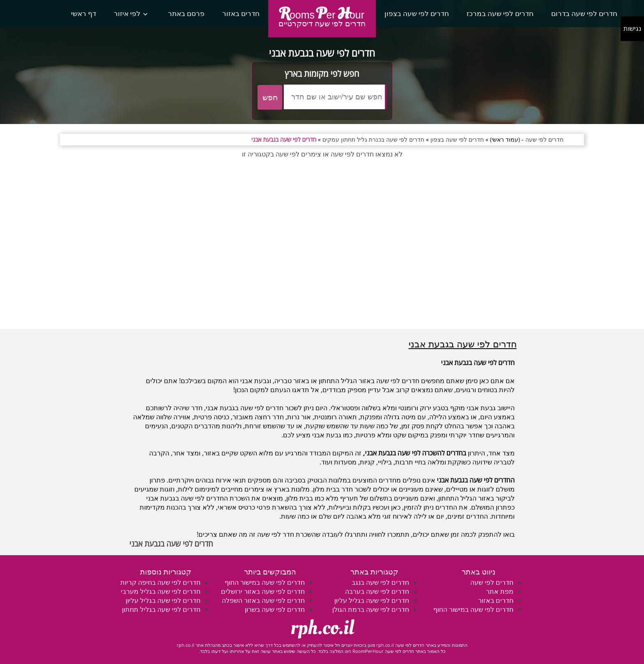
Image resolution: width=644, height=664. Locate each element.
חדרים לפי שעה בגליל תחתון (161, 609)
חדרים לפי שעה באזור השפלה (263, 600)
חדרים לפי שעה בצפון (417, 13)
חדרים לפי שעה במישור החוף (473, 609)
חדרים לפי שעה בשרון (275, 609)
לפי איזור (127, 13)
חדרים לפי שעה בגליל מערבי (161, 591)
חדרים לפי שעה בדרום (584, 13)
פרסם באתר (186, 13)
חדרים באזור (241, 13)
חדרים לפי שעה (492, 582)
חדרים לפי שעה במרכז (500, 13)
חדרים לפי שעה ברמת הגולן (371, 609)
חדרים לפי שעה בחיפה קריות (160, 582)
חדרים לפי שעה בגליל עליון (372, 600)
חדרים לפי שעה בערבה (377, 591)
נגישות (632, 29)
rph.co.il (322, 628)
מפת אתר (500, 591)
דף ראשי (84, 13)
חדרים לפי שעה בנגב (380, 582)
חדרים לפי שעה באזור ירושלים (263, 591)
